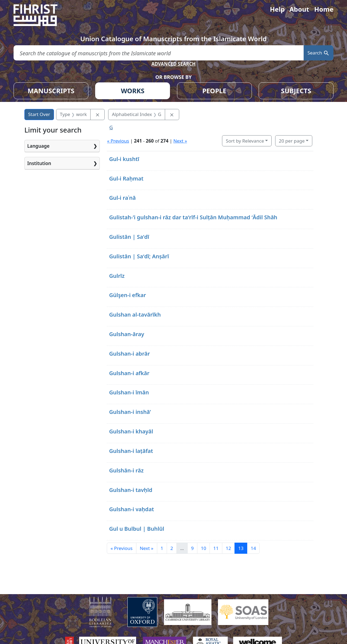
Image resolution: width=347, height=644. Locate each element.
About (299, 9)
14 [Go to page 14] (253, 548)
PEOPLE (214, 91)
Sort (245, 141)
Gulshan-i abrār (129, 354)
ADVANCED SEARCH (173, 64)
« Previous (118, 141)
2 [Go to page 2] (172, 548)
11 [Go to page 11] (216, 548)
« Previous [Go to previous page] (122, 548)
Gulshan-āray (126, 334)
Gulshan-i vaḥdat (131, 509)
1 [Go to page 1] (162, 548)
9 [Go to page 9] (192, 548)
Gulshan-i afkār (129, 373)
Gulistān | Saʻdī (129, 237)
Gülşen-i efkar (127, 295)
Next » (180, 141)
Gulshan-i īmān (129, 392)
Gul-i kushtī (124, 159)
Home (324, 9)
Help (277, 9)
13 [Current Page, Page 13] (241, 548)
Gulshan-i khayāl (131, 431)
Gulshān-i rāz (126, 470)
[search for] (159, 53)
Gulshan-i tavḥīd (131, 490)
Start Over (39, 114)
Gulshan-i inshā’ (130, 412)
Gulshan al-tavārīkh (135, 315)
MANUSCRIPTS (51, 91)
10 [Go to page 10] (203, 548)
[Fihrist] (41, 15)
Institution (39, 163)
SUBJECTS (296, 91)
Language (38, 146)
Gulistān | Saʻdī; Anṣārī (139, 256)
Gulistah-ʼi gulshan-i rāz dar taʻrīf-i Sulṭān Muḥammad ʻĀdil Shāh (193, 217)
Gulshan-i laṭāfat (131, 451)
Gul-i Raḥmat (126, 178)
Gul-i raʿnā (122, 198)
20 (292, 141)
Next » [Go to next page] (146, 548)
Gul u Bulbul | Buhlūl (136, 529)
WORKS (133, 91)
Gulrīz (117, 276)
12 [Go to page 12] (228, 548)
